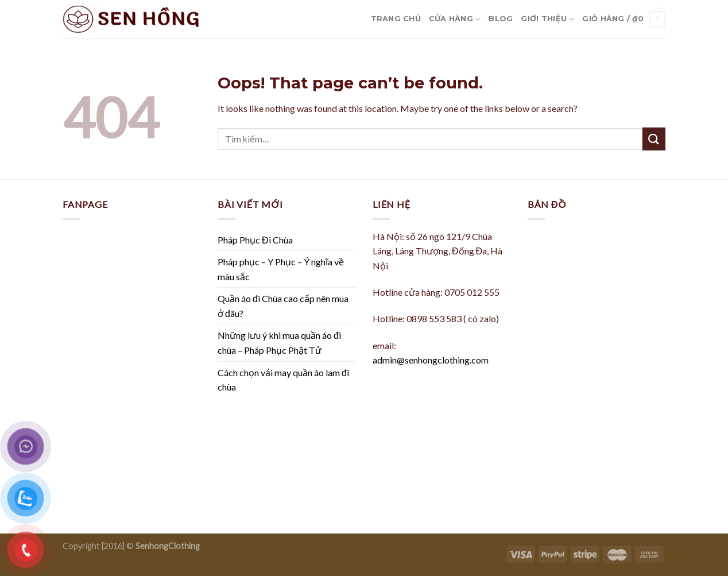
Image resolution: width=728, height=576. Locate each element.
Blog (501, 19)
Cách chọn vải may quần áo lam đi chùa (283, 380)
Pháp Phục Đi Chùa (255, 240)
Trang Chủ (396, 19)
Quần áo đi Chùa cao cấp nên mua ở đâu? (283, 306)
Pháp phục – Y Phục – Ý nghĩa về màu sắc (281, 269)
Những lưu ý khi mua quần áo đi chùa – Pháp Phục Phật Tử (279, 343)
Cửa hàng (455, 19)
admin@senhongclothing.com (431, 360)
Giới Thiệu (547, 19)
